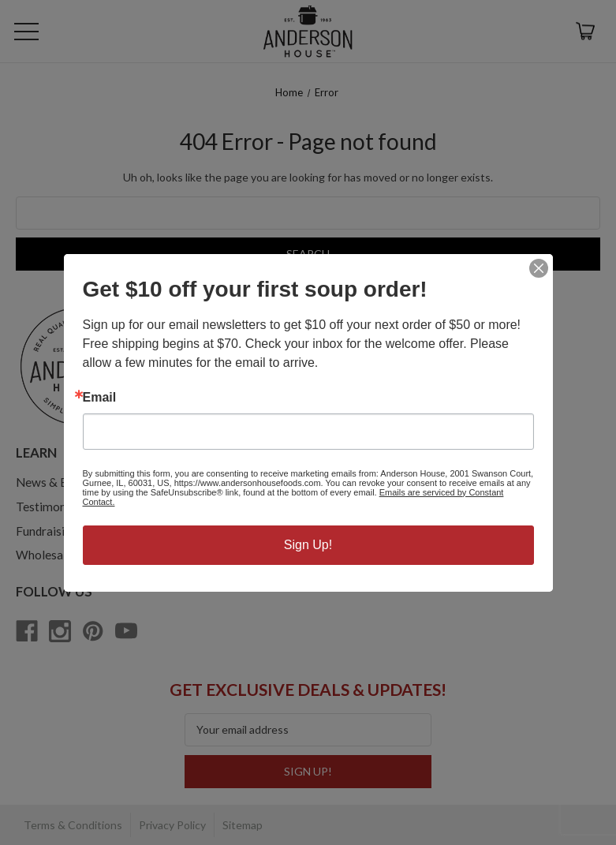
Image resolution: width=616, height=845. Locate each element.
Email (100, 398)
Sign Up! (308, 545)
